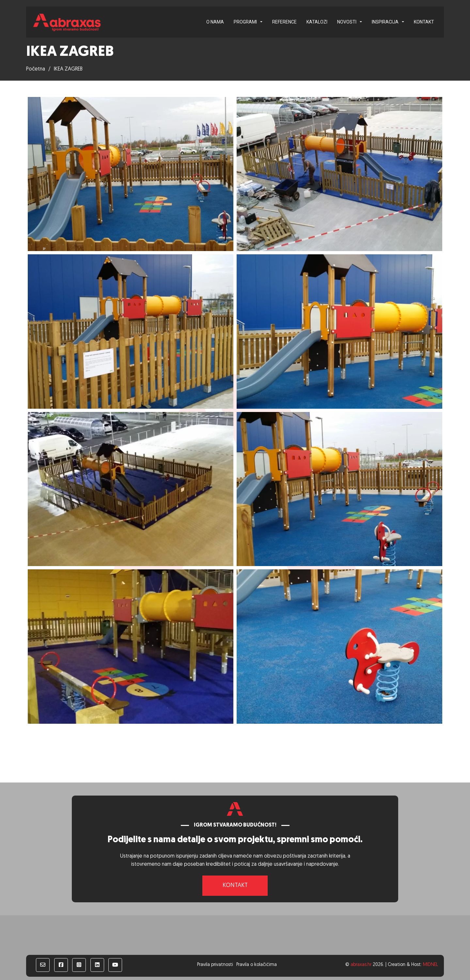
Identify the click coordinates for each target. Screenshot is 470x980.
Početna (36, 69)
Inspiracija (385, 22)
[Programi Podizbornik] (261, 22)
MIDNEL (431, 965)
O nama (215, 22)
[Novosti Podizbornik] (361, 22)
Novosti (347, 22)
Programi (245, 22)
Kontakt (424, 22)
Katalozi (317, 22)
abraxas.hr (361, 965)
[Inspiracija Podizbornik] (403, 22)
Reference (284, 22)
